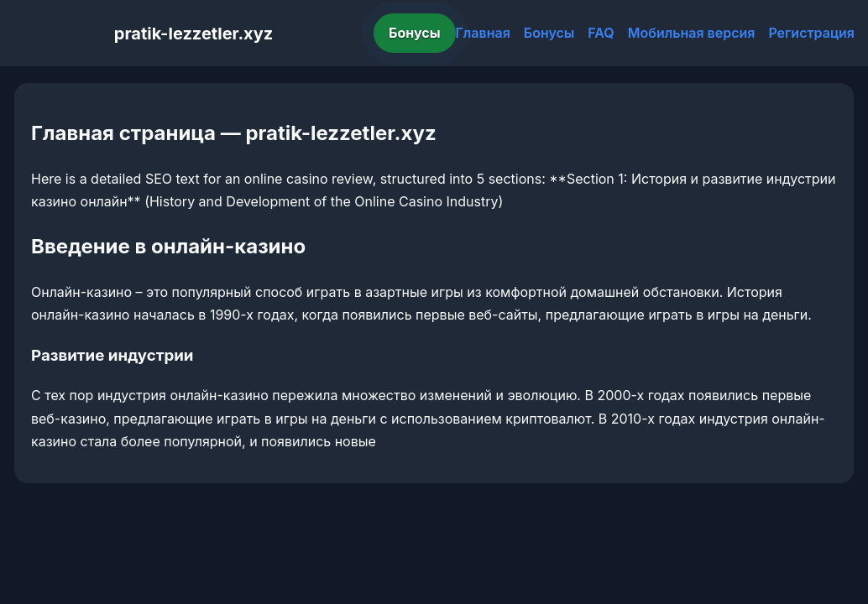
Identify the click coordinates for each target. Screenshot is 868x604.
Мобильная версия (692, 33)
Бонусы (415, 33)
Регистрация (811, 33)
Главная (483, 33)
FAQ (601, 33)
